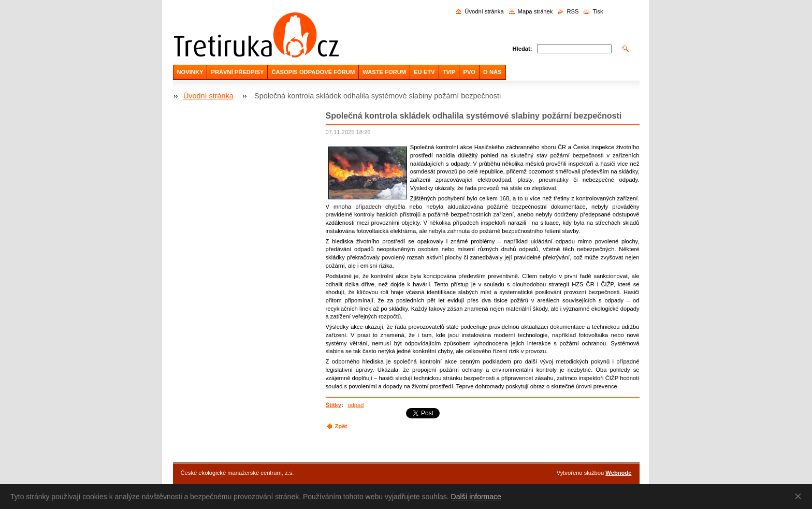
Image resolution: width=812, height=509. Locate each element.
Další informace (476, 497)
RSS (572, 11)
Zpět (341, 426)
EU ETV (424, 72)
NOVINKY (190, 72)
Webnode (618, 473)
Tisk (598, 11)
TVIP (449, 72)
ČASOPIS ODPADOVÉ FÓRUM (313, 72)
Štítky (334, 405)
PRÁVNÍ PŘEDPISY (237, 72)
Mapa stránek (535, 11)
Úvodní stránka (484, 11)
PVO (469, 72)
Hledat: (523, 49)
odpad (356, 405)
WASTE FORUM (384, 72)
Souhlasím (800, 496)
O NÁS (492, 72)
